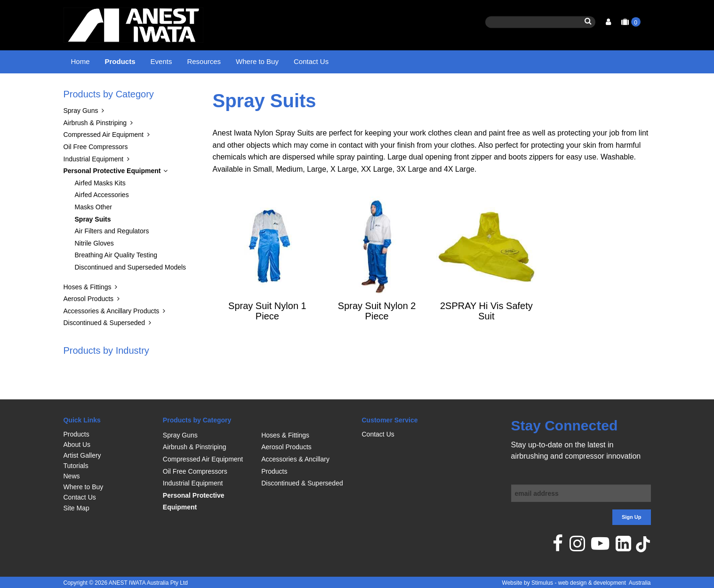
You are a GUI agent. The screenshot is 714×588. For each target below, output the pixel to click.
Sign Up (632, 517)
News (72, 477)
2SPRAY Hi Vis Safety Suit (486, 334)
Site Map (76, 508)
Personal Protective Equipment (167, 92)
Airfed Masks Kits (100, 207)
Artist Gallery (82, 455)
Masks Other (93, 230)
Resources (204, 61)
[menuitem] (108, 434)
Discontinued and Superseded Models (131, 291)
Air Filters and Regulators (112, 255)
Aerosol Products (89, 323)
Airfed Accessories (102, 219)
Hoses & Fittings (88, 310)
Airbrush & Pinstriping (95, 146)
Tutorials (76, 466)
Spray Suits (238, 92)
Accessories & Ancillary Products (112, 334)
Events (161, 61)
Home (80, 61)
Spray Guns (81, 135)
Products (120, 61)
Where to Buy (257, 61)
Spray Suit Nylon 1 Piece (267, 334)
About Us (77, 445)
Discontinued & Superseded (104, 347)
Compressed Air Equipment (104, 159)
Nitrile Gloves (94, 267)
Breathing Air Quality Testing (116, 279)
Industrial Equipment (94, 183)
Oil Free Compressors (96, 170)
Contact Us (311, 61)
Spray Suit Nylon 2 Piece (377, 334)
